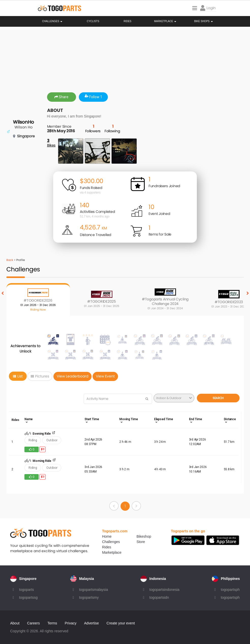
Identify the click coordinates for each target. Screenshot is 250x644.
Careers (34, 623)
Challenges (52, 21)
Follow (93, 97)
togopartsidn (159, 597)
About (15, 623)
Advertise (91, 623)
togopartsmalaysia (94, 590)
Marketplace (112, 552)
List (18, 376)
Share (61, 97)
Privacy (71, 623)
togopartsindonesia (164, 590)
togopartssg (28, 597)
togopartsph (230, 590)
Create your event (121, 623)
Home (107, 536)
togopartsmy (89, 597)
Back (10, 260)
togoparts (26, 590)
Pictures (40, 376)
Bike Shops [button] (203, 21)
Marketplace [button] (165, 21)
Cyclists (93, 21)
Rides (128, 21)
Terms (52, 623)
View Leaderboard (72, 376)
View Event (105, 376)
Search (218, 398)
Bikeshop (144, 536)
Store (141, 542)
